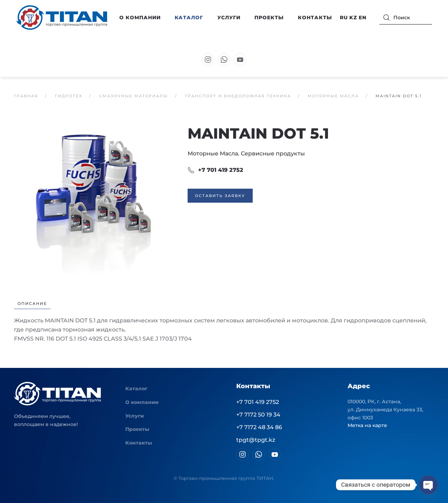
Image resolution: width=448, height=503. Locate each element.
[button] (94, 204)
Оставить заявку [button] (220, 196)
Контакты (315, 18)
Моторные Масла (213, 153)
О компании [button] (140, 18)
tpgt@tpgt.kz (256, 440)
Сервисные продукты (273, 153)
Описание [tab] (32, 303)
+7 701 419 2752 (215, 170)
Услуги (229, 18)
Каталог (136, 389)
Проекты (269, 18)
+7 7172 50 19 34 (258, 415)
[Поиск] (406, 18)
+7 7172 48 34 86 (259, 427)
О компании (142, 402)
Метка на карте (367, 425)
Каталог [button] (189, 18)
